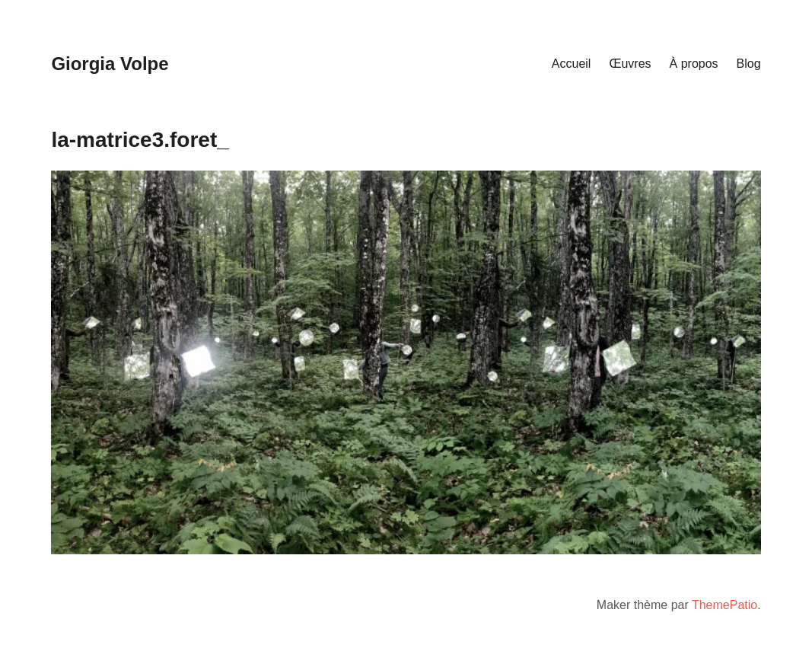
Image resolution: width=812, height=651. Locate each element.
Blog (749, 64)
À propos (694, 64)
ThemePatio (724, 605)
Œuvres (630, 64)
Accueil (572, 64)
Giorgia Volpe (110, 64)
